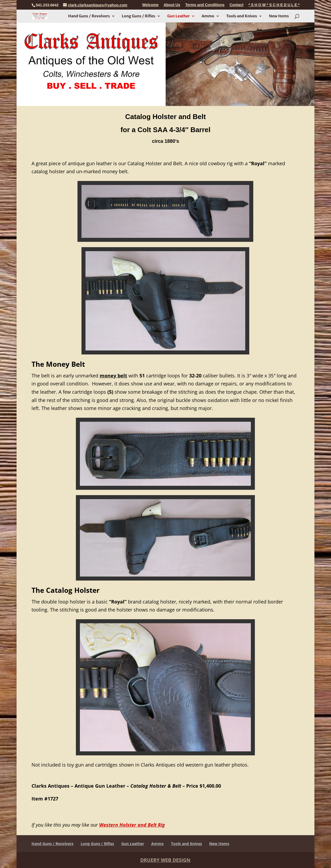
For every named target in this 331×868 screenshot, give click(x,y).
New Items (279, 16)
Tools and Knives (242, 16)
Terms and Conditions (205, 5)
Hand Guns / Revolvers (89, 16)
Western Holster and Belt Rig (132, 825)
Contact (236, 5)
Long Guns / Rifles (139, 16)
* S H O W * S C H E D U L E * (274, 5)
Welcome (150, 5)
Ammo (208, 16)
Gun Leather (178, 16)
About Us (172, 5)
